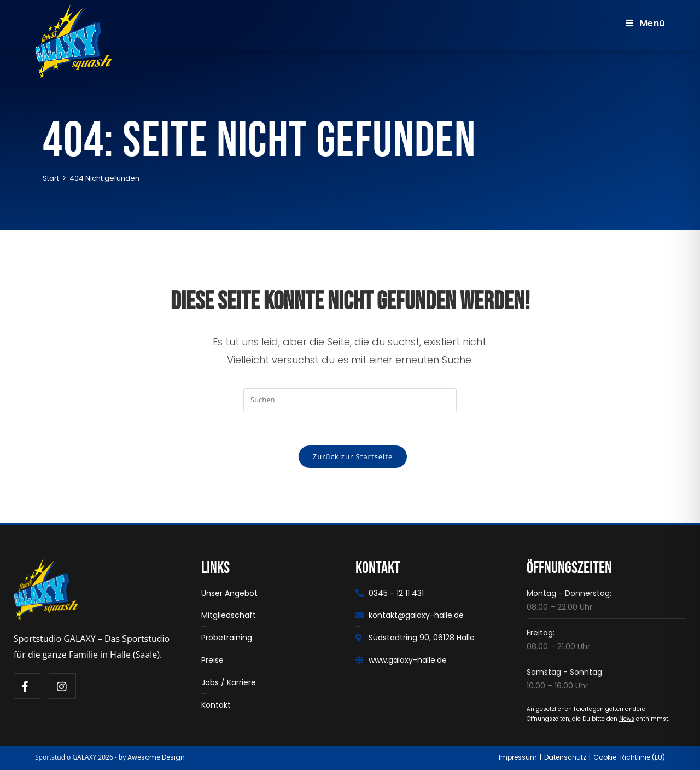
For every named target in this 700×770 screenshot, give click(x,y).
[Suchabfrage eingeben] (350, 400)
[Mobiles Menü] (645, 23)
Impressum (518, 757)
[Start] (51, 178)
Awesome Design (156, 757)
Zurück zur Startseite (353, 456)
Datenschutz (565, 757)
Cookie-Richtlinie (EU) (629, 757)
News (627, 719)
